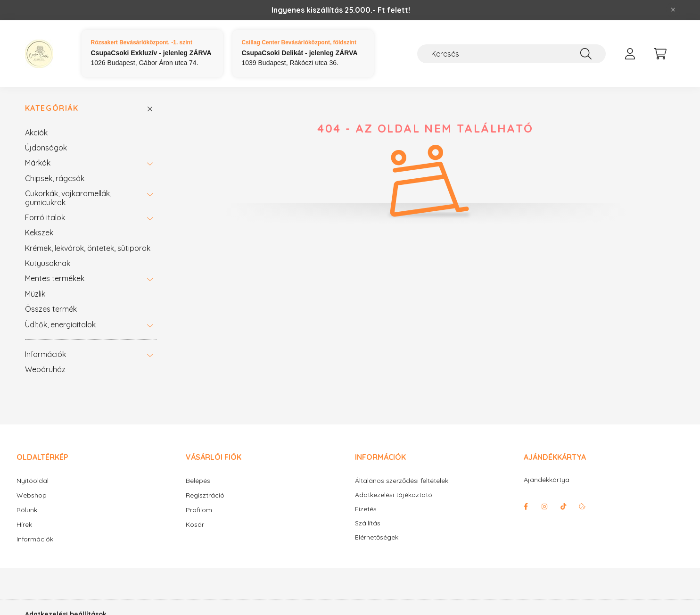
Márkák (38, 163)
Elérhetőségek (377, 537)
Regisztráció (205, 495)
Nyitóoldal (33, 481)
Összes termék (51, 309)
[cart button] (660, 54)
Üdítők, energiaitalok (60, 324)
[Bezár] (673, 10)
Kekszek (39, 233)
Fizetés (366, 509)
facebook (526, 507)
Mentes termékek (55, 278)
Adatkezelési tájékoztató (394, 495)
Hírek (24, 524)
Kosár (195, 524)
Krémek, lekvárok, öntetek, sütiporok (88, 248)
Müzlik (35, 294)
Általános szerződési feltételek (402, 481)
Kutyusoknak (48, 263)
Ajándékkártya (547, 480)
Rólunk (27, 510)
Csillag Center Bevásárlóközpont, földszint (299, 42)
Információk (45, 354)
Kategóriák (52, 108)
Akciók (36, 133)
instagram (544, 507)
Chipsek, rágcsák (55, 178)
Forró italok (45, 217)
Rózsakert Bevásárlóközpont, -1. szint (142, 42)
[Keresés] (511, 54)
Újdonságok (46, 148)
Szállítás (368, 523)
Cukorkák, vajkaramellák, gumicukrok (68, 198)
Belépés (198, 481)
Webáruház (45, 369)
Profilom (199, 510)
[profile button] (630, 54)
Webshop (32, 495)
